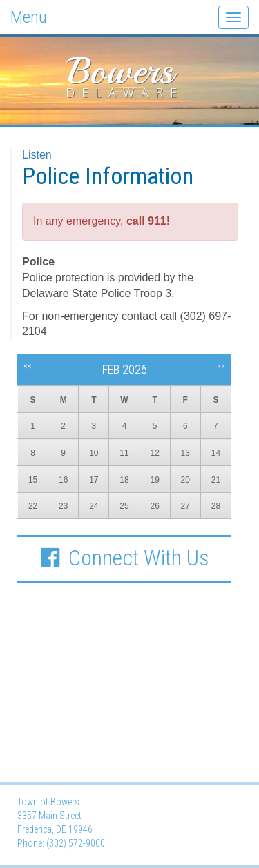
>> (221, 366)
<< (28, 366)
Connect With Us (124, 558)
